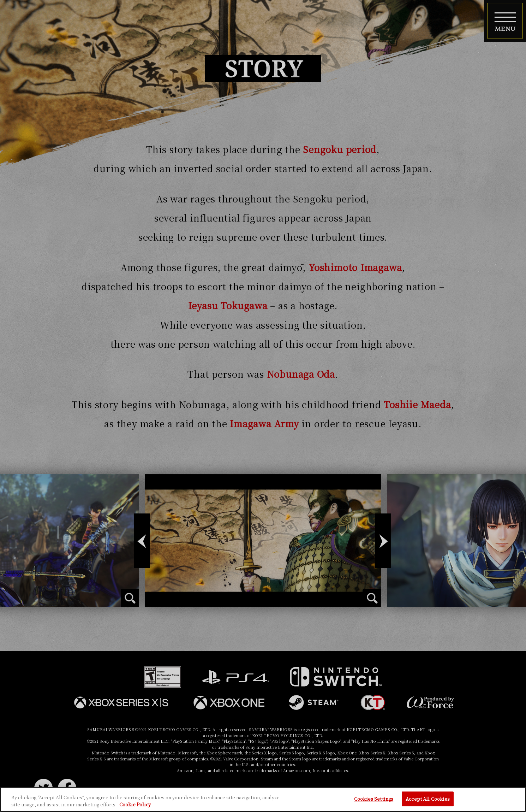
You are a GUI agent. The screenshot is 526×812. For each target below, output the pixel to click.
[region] (263, 799)
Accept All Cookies (428, 799)
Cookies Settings (374, 799)
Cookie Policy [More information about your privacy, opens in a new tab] (135, 804)
